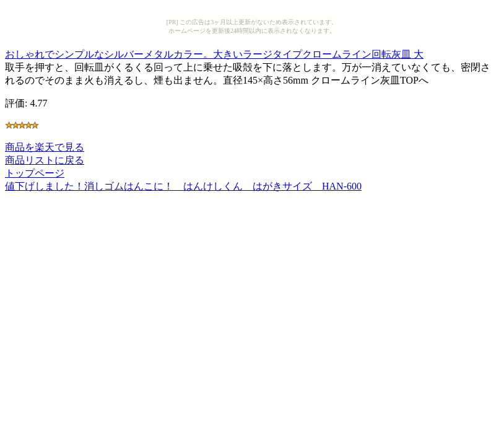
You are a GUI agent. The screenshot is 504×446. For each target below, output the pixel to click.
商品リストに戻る (45, 160)
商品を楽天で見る (45, 147)
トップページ (35, 173)
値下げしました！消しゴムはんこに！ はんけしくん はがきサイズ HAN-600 (183, 186)
